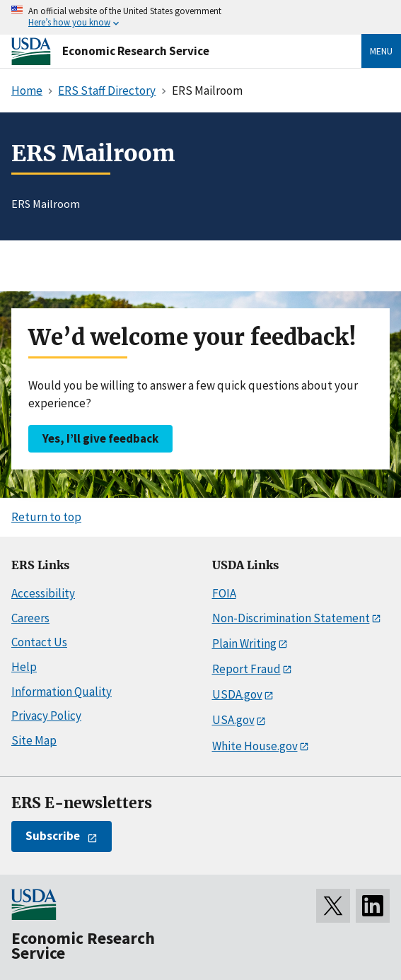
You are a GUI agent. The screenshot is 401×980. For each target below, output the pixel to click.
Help (24, 667)
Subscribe (53, 836)
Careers (30, 618)
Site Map (34, 740)
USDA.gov (237, 694)
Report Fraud (246, 669)
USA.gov (233, 720)
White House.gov (255, 746)
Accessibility (43, 593)
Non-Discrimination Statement (291, 618)
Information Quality (62, 692)
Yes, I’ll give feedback (100, 438)
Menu (381, 51)
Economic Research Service (136, 51)
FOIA (224, 593)
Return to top (46, 517)
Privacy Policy (46, 716)
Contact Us (39, 642)
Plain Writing (244, 643)
